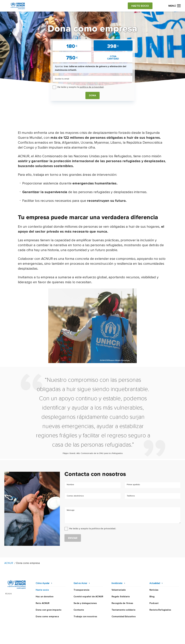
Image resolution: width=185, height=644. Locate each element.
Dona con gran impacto (49, 610)
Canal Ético (130, 639)
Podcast (154, 603)
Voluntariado (119, 590)
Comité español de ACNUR (88, 597)
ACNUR (9, 563)
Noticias (154, 590)
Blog (152, 597)
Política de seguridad (108, 639)
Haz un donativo (45, 597)
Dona (92, 95)
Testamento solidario (124, 610)
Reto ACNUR (43, 603)
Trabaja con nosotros (85, 617)
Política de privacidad (80, 639)
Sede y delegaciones (85, 603)
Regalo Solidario (121, 597)
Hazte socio (42, 590)
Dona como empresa (47, 617)
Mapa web (146, 639)
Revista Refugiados (160, 610)
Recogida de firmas (122, 603)
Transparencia (81, 590)
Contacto (79, 610)
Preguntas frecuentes (168, 639)
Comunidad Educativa (124, 617)
